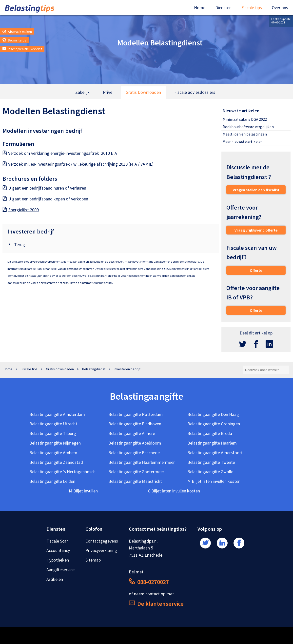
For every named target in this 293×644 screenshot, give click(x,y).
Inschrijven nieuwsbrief (22, 49)
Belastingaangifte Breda (210, 433)
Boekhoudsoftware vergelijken (248, 127)
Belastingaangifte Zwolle (210, 472)
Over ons (280, 8)
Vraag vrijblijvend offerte (256, 230)
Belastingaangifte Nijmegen (55, 443)
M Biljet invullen (83, 491)
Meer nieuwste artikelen (243, 142)
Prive (108, 92)
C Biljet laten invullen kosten (174, 491)
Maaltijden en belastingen (245, 134)
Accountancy (58, 550)
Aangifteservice (60, 570)
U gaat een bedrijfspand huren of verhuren (44, 188)
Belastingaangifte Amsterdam (57, 414)
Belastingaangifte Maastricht (135, 481)
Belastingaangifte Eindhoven (135, 424)
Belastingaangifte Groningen (214, 424)
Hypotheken (58, 560)
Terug (16, 244)
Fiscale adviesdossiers (195, 92)
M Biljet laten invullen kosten (214, 481)
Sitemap (93, 560)
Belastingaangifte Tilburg (53, 433)
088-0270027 (149, 582)
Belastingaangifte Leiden (52, 481)
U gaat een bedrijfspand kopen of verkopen (45, 199)
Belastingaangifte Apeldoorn (135, 443)
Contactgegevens (102, 541)
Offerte (256, 270)
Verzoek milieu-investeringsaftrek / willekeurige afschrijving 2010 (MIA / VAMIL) (78, 164)
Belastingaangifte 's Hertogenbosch (62, 472)
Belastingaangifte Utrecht (53, 424)
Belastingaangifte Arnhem (53, 453)
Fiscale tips (252, 8)
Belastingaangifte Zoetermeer (136, 472)
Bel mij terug (14, 40)
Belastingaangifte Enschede (134, 453)
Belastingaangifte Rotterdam (136, 414)
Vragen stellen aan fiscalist (256, 190)
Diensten (223, 8)
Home (200, 8)
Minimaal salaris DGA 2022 (245, 119)
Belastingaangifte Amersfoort (215, 453)
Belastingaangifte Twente (211, 462)
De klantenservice (156, 604)
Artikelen (55, 579)
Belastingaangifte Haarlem (212, 443)
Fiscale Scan (58, 541)
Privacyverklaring (101, 550)
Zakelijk (82, 92)
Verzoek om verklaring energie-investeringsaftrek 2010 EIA (60, 153)
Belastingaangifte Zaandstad (56, 462)
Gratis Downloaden (143, 92)
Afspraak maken (17, 32)
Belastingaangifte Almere (132, 433)
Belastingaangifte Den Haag (213, 414)
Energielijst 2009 (21, 210)
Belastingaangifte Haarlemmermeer (142, 462)
